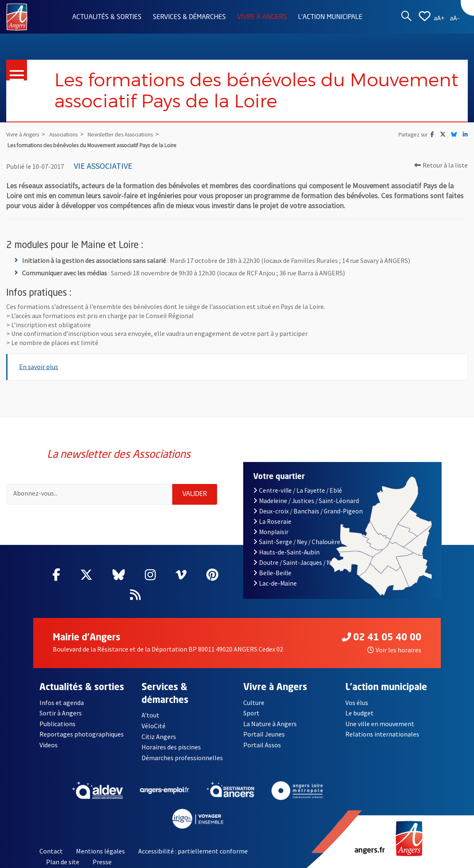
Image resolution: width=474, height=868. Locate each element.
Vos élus (357, 703)
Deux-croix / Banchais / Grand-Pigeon (308, 511)
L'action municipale (330, 17)
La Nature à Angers (270, 724)
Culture (254, 703)
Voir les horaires (394, 650)
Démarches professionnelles (182, 758)
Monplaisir (271, 532)
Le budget (360, 713)
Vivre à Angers (262, 17)
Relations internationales (382, 734)
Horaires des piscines (171, 747)
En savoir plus (39, 367)
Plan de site (63, 862)
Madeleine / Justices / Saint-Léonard (306, 501)
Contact (51, 851)
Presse (102, 862)
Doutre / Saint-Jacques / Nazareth (303, 563)
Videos (49, 745)
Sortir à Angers (61, 713)
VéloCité (154, 726)
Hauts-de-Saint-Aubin (286, 552)
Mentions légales (100, 851)
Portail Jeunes (264, 734)
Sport (251, 713)
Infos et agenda (62, 703)
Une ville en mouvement (380, 724)
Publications (57, 724)
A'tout (150, 715)
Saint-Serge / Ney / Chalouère (297, 542)
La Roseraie (272, 522)
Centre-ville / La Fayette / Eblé (298, 490)
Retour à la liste (441, 165)
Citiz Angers (159, 737)
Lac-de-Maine (275, 583)
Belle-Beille (272, 573)
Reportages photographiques (82, 734)
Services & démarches (189, 17)
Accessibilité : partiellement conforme (193, 851)
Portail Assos (262, 745)
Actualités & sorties (107, 17)
